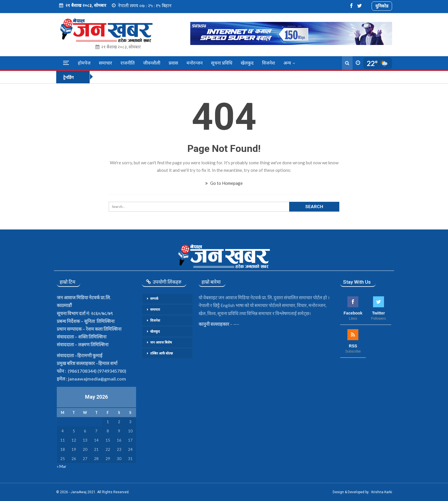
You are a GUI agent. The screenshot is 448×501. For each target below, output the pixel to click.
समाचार (106, 63)
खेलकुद (247, 63)
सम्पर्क (154, 299)
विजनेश (269, 63)
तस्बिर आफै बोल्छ (161, 353)
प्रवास (173, 63)
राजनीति (128, 63)
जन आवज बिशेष (161, 342)
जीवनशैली (152, 63)
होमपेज (84, 63)
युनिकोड (382, 6)
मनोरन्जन (195, 63)
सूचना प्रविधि (222, 63)
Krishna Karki (382, 492)
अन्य (287, 63)
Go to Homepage (224, 183)
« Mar (62, 466)
